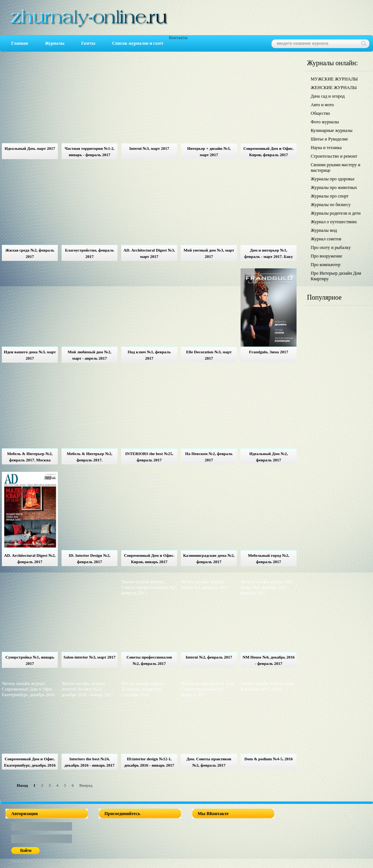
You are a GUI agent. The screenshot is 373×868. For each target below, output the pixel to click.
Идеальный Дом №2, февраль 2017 (268, 457)
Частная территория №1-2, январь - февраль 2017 (90, 151)
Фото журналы (325, 122)
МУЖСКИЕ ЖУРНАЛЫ (334, 79)
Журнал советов (326, 239)
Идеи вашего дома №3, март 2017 (30, 355)
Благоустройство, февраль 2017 (89, 253)
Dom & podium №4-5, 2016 (268, 759)
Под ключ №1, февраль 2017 (149, 355)
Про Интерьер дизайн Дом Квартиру (336, 276)
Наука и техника (326, 148)
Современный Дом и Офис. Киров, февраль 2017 (268, 151)
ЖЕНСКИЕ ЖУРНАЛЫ (334, 88)
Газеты (88, 43)
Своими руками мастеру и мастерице (336, 168)
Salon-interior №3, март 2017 (90, 657)
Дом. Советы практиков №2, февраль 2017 (209, 762)
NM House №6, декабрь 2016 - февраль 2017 (269, 660)
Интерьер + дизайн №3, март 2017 (209, 151)
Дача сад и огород (328, 96)
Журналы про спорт (330, 196)
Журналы (55, 43)
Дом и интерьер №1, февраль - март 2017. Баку (269, 253)
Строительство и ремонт (334, 156)
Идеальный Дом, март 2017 (30, 148)
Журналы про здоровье (333, 179)
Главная (20, 43)
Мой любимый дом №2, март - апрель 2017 (90, 355)
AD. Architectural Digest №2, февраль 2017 (30, 558)
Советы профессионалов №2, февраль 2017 (149, 660)
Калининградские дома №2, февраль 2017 (209, 558)
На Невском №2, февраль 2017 (209, 457)
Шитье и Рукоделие (329, 139)
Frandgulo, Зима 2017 (269, 352)
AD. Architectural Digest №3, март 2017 (149, 253)
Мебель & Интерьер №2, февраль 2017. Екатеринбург (90, 458)
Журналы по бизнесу (331, 205)
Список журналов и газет (138, 43)
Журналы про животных (334, 187)
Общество (320, 113)
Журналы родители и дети (336, 213)
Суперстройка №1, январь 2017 (30, 660)
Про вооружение (327, 256)
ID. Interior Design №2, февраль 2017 (89, 558)
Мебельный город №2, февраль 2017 (269, 558)
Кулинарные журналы (332, 130)
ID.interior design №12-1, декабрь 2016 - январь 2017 (149, 762)
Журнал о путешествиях (334, 222)
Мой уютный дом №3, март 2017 (209, 253)
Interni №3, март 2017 (149, 148)
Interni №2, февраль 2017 (209, 657)
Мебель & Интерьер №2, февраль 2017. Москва (30, 457)
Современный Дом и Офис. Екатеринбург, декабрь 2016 (30, 762)
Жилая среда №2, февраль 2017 (30, 253)
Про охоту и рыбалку (331, 247)
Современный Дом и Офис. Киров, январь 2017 (149, 558)
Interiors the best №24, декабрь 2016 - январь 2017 (90, 762)
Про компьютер (326, 265)
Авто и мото (322, 105)
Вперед (86, 785)
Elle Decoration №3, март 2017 (209, 355)
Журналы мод (324, 230)
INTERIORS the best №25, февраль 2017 (149, 457)
